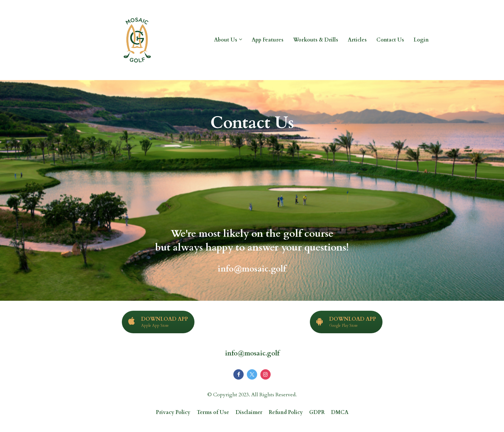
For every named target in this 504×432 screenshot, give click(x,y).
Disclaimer (249, 413)
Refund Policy (286, 413)
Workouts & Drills (316, 40)
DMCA (340, 413)
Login (421, 40)
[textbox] (252, 232)
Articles (357, 40)
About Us (226, 40)
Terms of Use (213, 413)
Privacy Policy (173, 413)
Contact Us (390, 40)
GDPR (317, 413)
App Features (268, 40)
